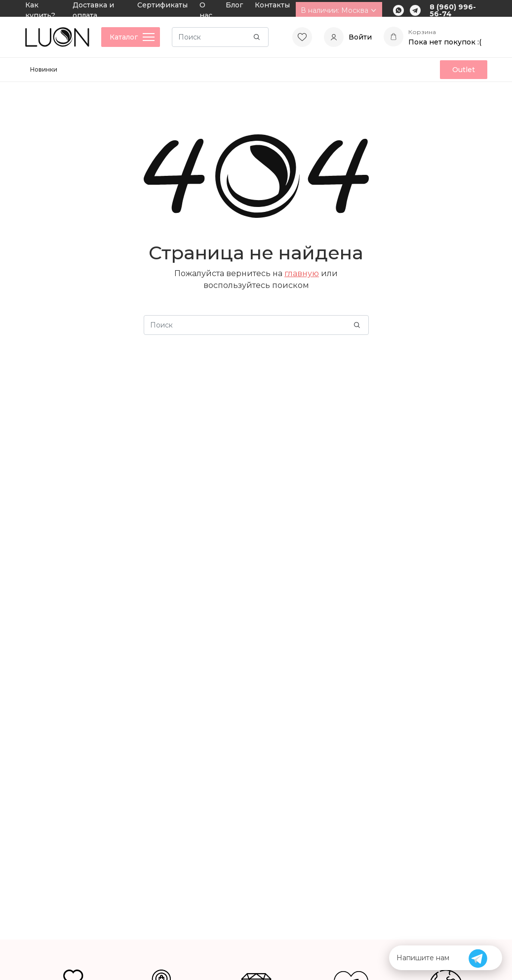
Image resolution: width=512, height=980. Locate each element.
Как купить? (40, 10)
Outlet (464, 70)
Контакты (272, 5)
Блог (234, 5)
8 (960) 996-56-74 (453, 10)
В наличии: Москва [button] (339, 10)
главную (302, 273)
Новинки (44, 69)
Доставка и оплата (93, 10)
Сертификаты (162, 5)
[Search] (220, 37)
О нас (206, 10)
